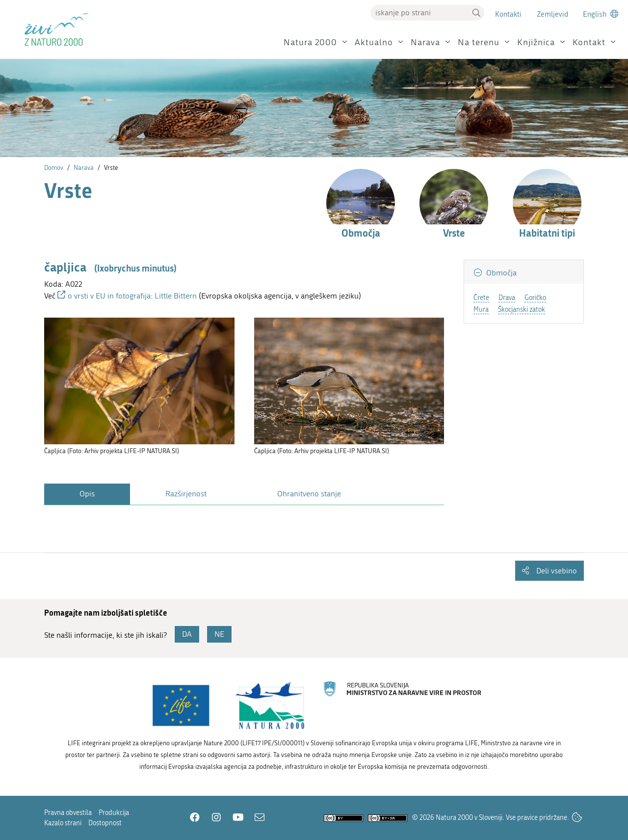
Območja (500, 273)
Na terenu (479, 42)
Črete (481, 298)
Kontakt (589, 42)
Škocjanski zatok (522, 310)
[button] (476, 13)
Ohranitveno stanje (309, 494)
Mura (481, 310)
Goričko (535, 298)
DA (187, 634)
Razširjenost (186, 494)
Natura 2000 (310, 42)
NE (219, 634)
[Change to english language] (601, 14)
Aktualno (374, 42)
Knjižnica (536, 42)
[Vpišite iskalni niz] (419, 13)
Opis (87, 494)
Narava (425, 42)
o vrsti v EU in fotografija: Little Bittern (133, 296)
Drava (507, 298)
